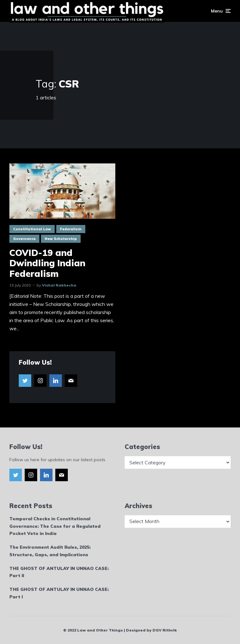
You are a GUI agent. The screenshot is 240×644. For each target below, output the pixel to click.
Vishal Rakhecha (59, 285)
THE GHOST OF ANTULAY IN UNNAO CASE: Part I (59, 593)
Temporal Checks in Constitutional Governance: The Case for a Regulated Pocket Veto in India (55, 526)
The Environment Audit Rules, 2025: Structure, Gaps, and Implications (50, 551)
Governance (24, 239)
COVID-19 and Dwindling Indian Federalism (47, 263)
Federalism (71, 229)
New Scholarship (61, 239)
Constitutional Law (32, 229)
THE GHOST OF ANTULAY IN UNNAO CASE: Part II (59, 572)
